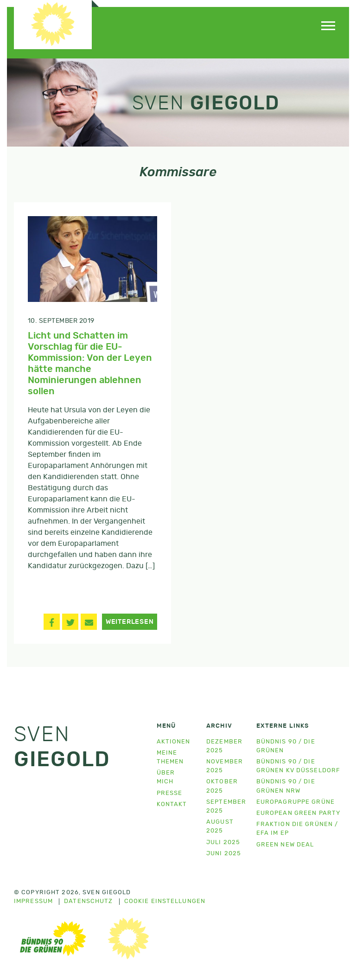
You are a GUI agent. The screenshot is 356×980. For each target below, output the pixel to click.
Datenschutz (88, 902)
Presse (170, 793)
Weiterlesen (130, 622)
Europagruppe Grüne (296, 802)
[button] (52, 622)
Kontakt (172, 804)
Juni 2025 (224, 854)
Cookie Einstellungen (165, 902)
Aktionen (174, 742)
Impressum (33, 902)
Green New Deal (285, 845)
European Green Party (298, 813)
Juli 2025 (223, 842)
